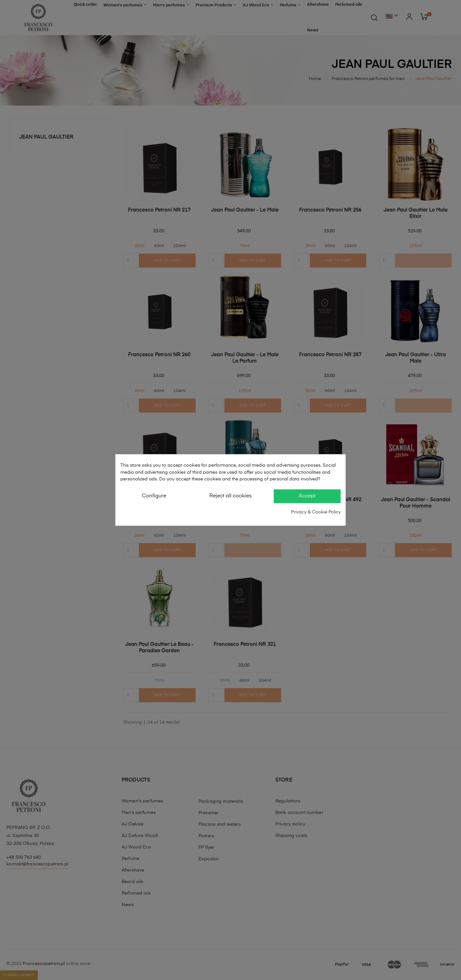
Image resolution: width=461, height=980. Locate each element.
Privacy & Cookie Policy (316, 512)
